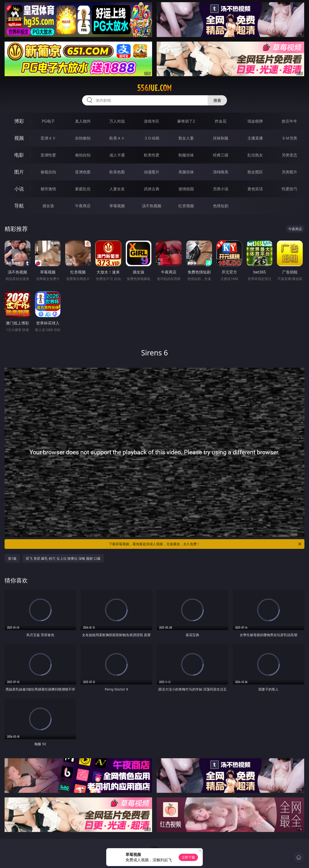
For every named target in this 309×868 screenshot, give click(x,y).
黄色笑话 (255, 189)
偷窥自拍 (48, 172)
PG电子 (48, 121)
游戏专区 (152, 121)
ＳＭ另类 (289, 138)
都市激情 (48, 189)
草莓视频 (117, 206)
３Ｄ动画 (152, 138)
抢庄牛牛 (289, 121)
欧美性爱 (152, 155)
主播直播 (255, 138)
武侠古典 (152, 189)
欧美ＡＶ (117, 138)
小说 (19, 189)
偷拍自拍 (83, 155)
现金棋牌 (255, 121)
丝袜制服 (221, 138)
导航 (19, 206)
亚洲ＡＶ (48, 138)
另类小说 (221, 189)
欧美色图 (117, 172)
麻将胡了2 (186, 121)
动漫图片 (152, 172)
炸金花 (221, 121)
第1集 (12, 558)
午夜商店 (83, 206)
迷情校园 (186, 189)
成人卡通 (117, 155)
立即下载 (188, 857)
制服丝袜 (186, 155)
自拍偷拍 (83, 138)
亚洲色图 (83, 172)
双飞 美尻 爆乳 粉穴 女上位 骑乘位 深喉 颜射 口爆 (63, 558)
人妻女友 (117, 189)
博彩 (19, 121)
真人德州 (83, 121)
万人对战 (117, 121)
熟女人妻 (186, 138)
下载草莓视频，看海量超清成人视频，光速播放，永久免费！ (205, 544)
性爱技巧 (289, 189)
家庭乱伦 (83, 189)
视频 (19, 138)
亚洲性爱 (48, 155)
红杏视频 (186, 206)
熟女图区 (255, 172)
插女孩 (48, 206)
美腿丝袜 (186, 172)
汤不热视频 (152, 206)
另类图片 (289, 172)
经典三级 (221, 155)
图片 (19, 172)
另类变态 (289, 155)
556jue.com (154, 88)
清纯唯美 (221, 172)
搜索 (217, 100)
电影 (19, 155)
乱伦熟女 (255, 155)
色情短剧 (221, 206)
